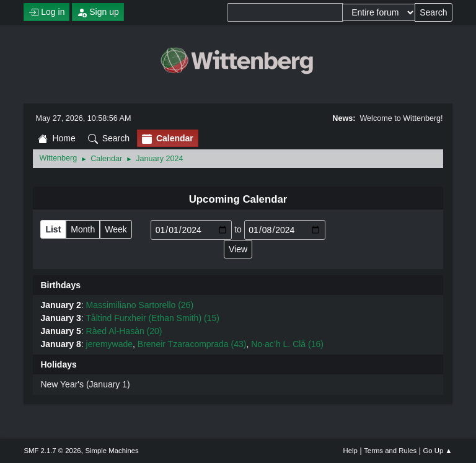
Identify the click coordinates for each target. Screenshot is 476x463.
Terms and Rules (390, 451)
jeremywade (109, 344)
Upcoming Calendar (238, 199)
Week (116, 229)
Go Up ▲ (437, 451)
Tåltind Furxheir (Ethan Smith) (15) (152, 318)
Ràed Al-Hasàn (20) (124, 331)
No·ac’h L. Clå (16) (287, 344)
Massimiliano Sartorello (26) (140, 305)
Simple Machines (112, 451)
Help (350, 451)
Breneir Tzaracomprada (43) (192, 344)
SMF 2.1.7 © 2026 (52, 451)
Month (83, 229)
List (53, 229)
